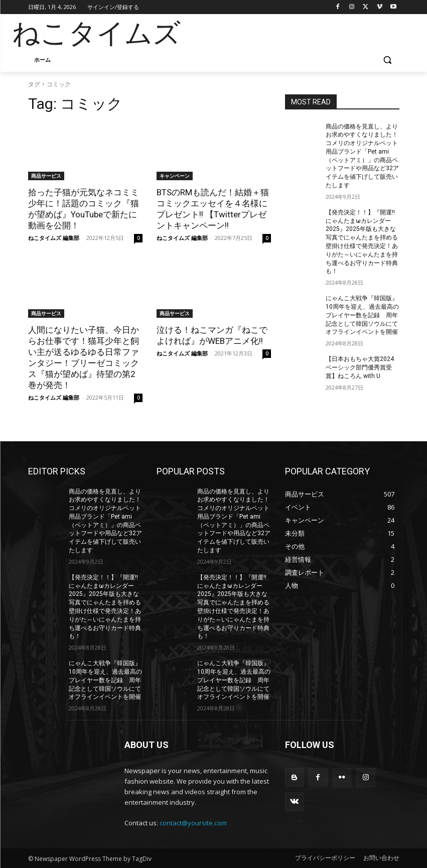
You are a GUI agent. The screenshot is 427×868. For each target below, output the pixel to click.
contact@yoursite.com (193, 823)
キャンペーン (175, 176)
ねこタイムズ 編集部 (54, 238)
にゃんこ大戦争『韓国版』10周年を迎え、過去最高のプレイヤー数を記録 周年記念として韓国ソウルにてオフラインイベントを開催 (362, 315)
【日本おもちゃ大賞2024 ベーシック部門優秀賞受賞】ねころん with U (360, 367)
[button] (388, 60)
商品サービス (46, 176)
